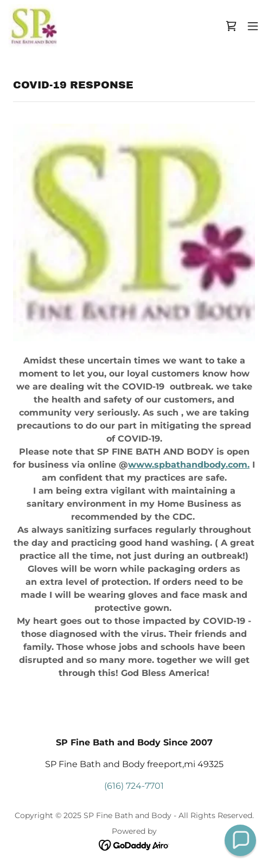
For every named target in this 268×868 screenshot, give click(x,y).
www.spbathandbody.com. (189, 465)
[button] (253, 26)
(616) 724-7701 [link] (134, 786)
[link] (33, 26)
